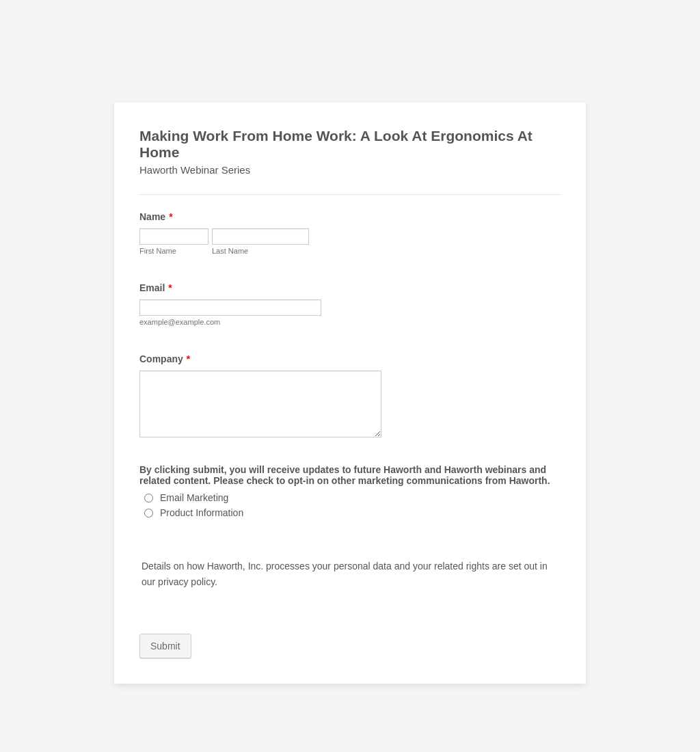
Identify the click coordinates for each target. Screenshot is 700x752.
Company (165, 359)
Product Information (202, 513)
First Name (158, 251)
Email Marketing (194, 498)
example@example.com (180, 322)
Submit (165, 646)
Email (156, 288)
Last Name (230, 251)
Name (156, 217)
